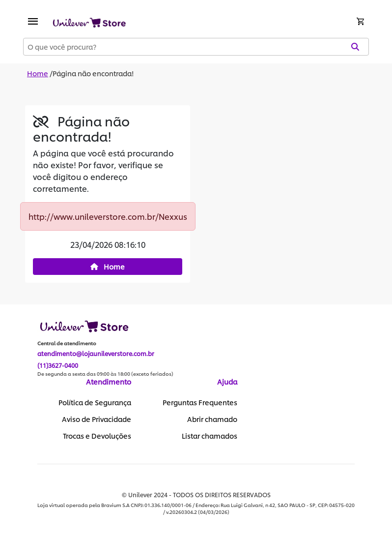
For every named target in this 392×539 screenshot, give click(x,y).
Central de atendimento (67, 343)
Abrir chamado (212, 419)
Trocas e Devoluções (97, 436)
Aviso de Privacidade (97, 419)
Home (38, 73)
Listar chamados (210, 436)
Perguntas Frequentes (200, 402)
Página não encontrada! (93, 73)
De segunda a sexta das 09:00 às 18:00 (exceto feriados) (105, 374)
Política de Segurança (95, 402)
